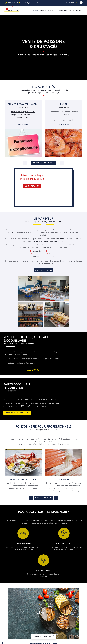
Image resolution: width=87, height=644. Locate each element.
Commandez (77, 10)
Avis (70, 10)
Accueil (36, 10)
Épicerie (50, 10)
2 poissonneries (62, 239)
